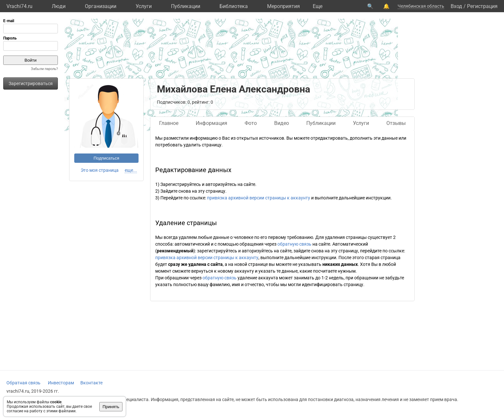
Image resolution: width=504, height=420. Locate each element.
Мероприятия (283, 6)
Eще (318, 6)
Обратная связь (23, 383)
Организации (101, 6)
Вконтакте (91, 383)
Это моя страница (100, 170)
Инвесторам (61, 383)
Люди (59, 6)
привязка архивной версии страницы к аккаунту (259, 198)
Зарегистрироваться (31, 83)
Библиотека (234, 6)
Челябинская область (421, 6)
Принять (111, 407)
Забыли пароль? (44, 69)
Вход (456, 6)
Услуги (144, 6)
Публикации (186, 6)
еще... (131, 170)
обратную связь (294, 244)
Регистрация (482, 6)
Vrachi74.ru (19, 6)
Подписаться (106, 158)
